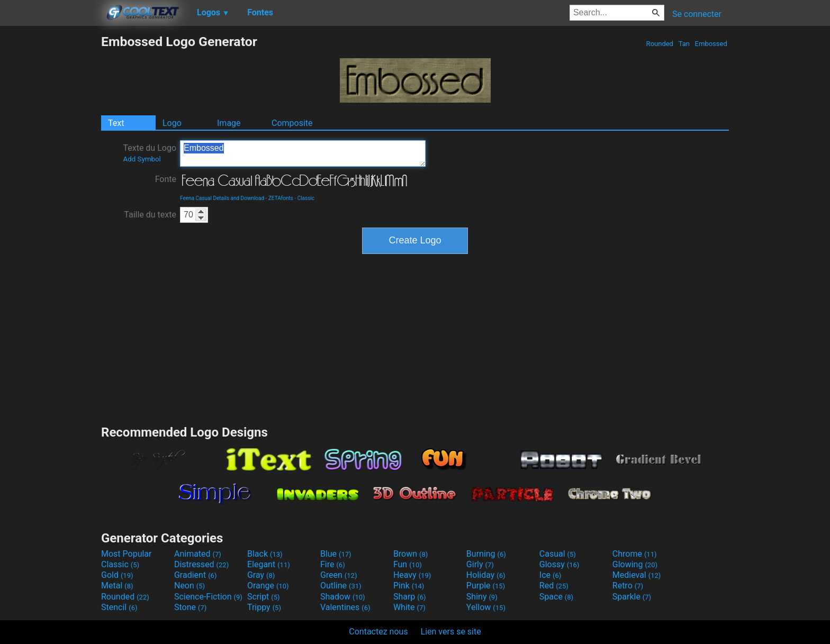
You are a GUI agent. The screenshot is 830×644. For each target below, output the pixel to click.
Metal (117, 586)
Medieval (637, 575)
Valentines (345, 607)
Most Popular (127, 554)
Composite (292, 123)
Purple (486, 586)
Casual (558, 554)
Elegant (269, 564)
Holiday (486, 575)
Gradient (195, 575)
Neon (190, 586)
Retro (628, 586)
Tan (684, 44)
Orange (268, 586)
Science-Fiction (208, 597)
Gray (261, 575)
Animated (198, 554)
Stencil (119, 607)
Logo (172, 123)
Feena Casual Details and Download (222, 198)
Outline (341, 586)
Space (556, 597)
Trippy (264, 607)
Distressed (201, 564)
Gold (117, 575)
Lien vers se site (451, 632)
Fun (408, 564)
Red (554, 586)
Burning (486, 554)
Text (116, 123)
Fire (333, 564)
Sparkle (632, 597)
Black (265, 554)
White (409, 607)
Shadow (343, 597)
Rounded (660, 44)
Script (264, 597)
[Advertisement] (50, 193)
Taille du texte (150, 215)
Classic (306, 198)
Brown (411, 554)
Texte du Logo (150, 153)
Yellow (486, 607)
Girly (480, 564)
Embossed (711, 44)
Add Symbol (142, 159)
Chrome (635, 554)
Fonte (166, 179)
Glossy (560, 564)
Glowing (635, 564)
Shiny (482, 597)
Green (339, 575)
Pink (409, 586)
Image (229, 123)
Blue (336, 554)
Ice (550, 575)
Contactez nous (378, 632)
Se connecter (697, 14)
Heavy (412, 575)
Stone (190, 607)
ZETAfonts (281, 198)
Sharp (410, 597)
